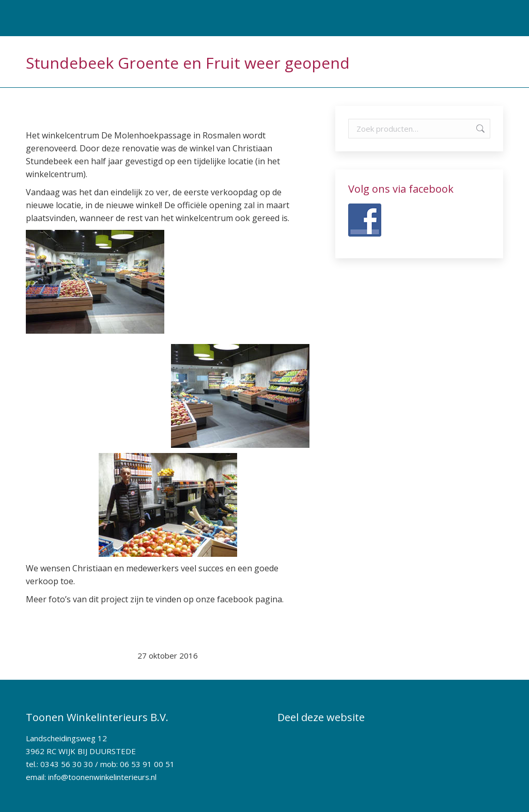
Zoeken (479, 129)
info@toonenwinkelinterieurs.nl (102, 777)
